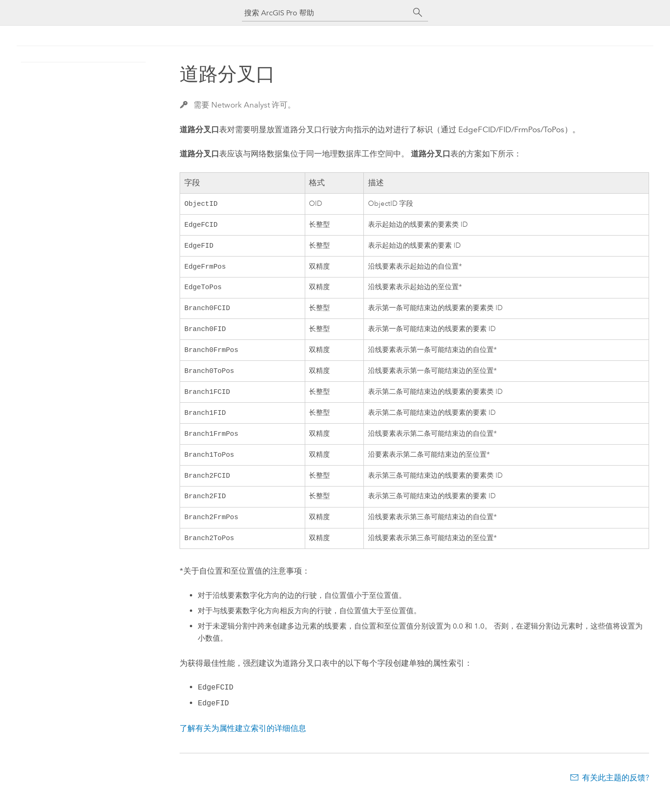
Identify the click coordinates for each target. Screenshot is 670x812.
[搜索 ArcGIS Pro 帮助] (326, 13)
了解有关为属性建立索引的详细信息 (243, 744)
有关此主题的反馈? (616, 793)
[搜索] (418, 13)
